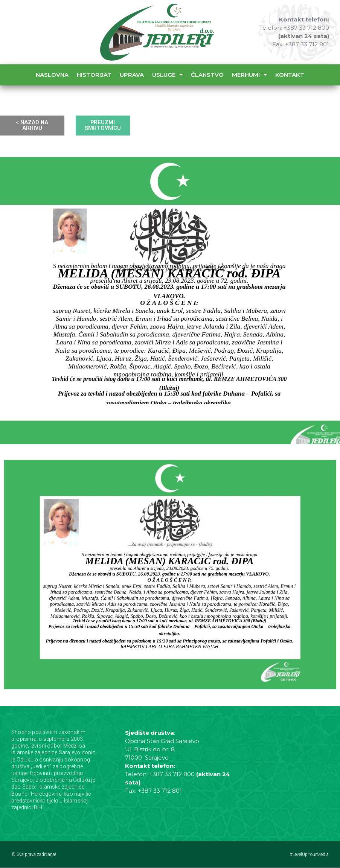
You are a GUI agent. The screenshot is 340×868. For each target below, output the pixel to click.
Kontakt (290, 75)
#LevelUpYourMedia (309, 855)
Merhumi (249, 75)
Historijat (94, 75)
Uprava (132, 75)
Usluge (167, 75)
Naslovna (52, 75)
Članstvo (207, 75)
